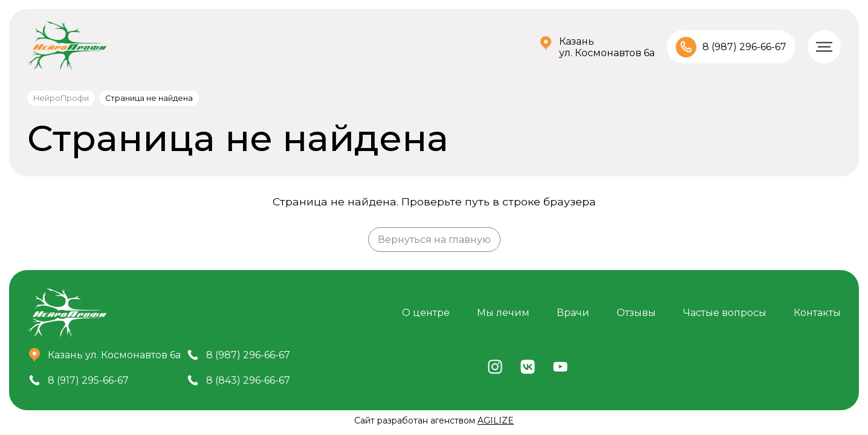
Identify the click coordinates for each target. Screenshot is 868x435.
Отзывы (636, 313)
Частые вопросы (725, 313)
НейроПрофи (61, 98)
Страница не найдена (149, 98)
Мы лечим (503, 313)
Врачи (573, 313)
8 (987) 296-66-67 (744, 47)
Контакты (817, 313)
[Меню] (824, 47)
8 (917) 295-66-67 (88, 380)
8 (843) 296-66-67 (248, 380)
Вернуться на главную (434, 240)
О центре (426, 313)
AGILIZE (496, 420)
